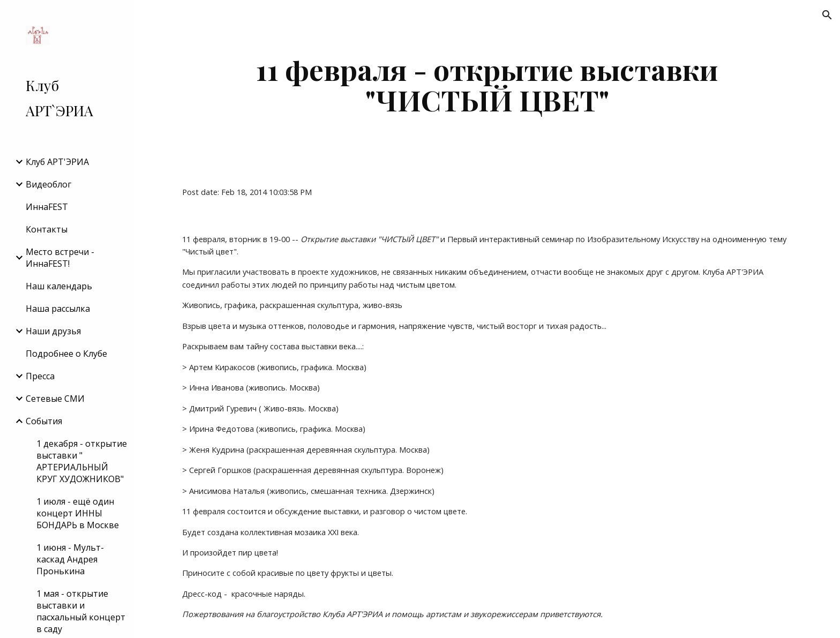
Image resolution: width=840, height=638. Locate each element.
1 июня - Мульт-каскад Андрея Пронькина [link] (70, 559)
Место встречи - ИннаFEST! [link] (60, 258)
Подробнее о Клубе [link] (66, 354)
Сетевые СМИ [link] (55, 399)
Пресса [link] (40, 376)
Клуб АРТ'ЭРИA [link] (57, 162)
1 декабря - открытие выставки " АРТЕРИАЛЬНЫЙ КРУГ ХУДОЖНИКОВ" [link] (82, 461)
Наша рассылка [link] (58, 309)
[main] (487, 84)
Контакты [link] (47, 229)
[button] (827, 15)
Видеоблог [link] (48, 184)
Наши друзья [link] (53, 331)
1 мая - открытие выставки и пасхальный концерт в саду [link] (81, 611)
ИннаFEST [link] (47, 207)
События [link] (44, 421)
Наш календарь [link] (59, 286)
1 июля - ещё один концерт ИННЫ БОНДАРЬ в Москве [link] (78, 513)
